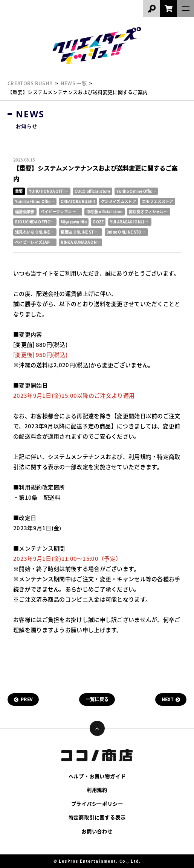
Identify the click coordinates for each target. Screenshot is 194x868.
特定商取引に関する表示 (97, 817)
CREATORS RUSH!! (30, 83)
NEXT (167, 699)
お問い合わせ (97, 831)
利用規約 (97, 790)
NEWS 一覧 (74, 83)
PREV (27, 699)
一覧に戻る (97, 699)
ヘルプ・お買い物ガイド (97, 776)
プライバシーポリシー (97, 804)
